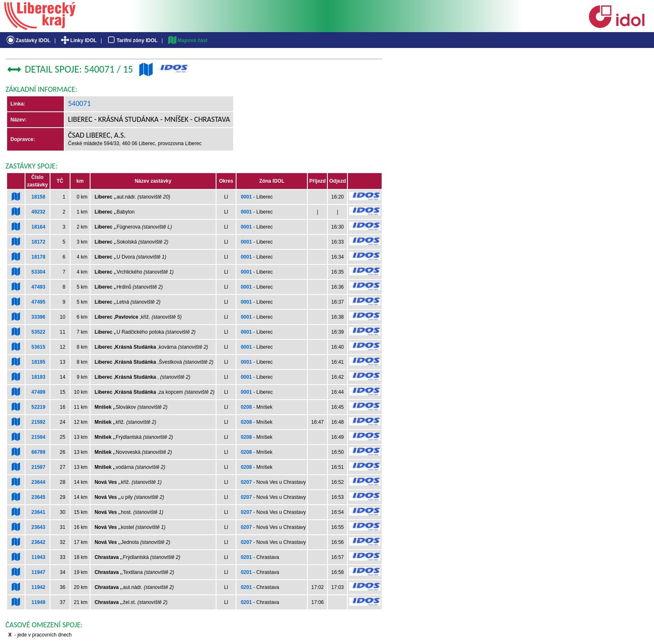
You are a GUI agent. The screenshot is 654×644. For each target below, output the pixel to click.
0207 (246, 482)
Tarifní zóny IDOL (132, 40)
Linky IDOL (78, 40)
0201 (246, 557)
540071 (79, 103)
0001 (246, 197)
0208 (246, 407)
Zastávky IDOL (28, 40)
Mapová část (187, 40)
